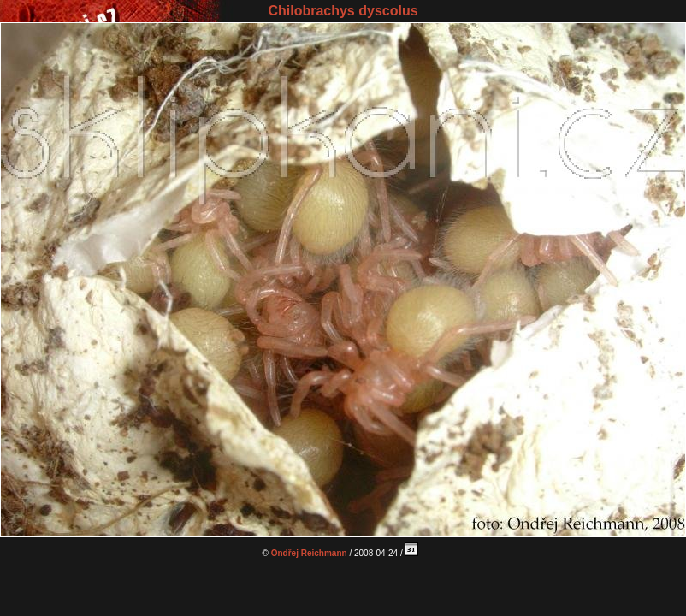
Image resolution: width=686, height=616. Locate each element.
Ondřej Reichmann (309, 553)
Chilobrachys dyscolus (343, 11)
